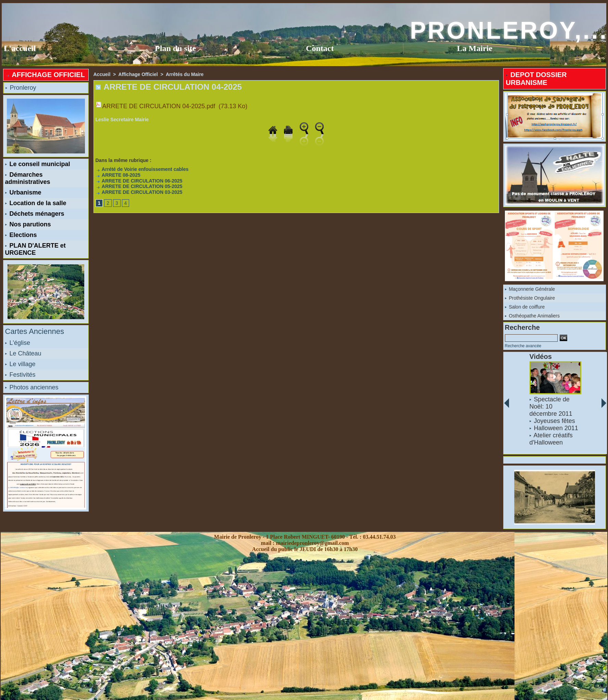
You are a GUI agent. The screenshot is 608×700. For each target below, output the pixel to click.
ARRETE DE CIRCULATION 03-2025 (139, 192)
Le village (20, 364)
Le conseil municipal (38, 164)
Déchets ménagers (35, 214)
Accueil (102, 74)
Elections (21, 235)
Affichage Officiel (138, 74)
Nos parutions (28, 224)
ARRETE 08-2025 (118, 175)
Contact (320, 48)
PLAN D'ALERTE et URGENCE (35, 249)
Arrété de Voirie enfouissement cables (142, 169)
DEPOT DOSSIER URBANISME (536, 79)
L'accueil (20, 48)
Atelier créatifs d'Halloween (551, 439)
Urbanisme (23, 192)
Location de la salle (36, 203)
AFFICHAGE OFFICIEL (45, 75)
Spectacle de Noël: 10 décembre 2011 (551, 407)
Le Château (23, 353)
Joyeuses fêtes (554, 421)
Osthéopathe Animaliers (532, 316)
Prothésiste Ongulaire (530, 298)
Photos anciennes (32, 387)
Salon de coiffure (525, 307)
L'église (18, 343)
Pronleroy (21, 88)
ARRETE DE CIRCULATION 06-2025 (139, 181)
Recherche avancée (523, 346)
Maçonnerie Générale (530, 289)
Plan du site (175, 48)
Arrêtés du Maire (185, 74)
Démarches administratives (28, 178)
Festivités (20, 375)
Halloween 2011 (556, 428)
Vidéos (540, 357)
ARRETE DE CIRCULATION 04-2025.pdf (159, 106)
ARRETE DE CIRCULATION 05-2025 (139, 186)
